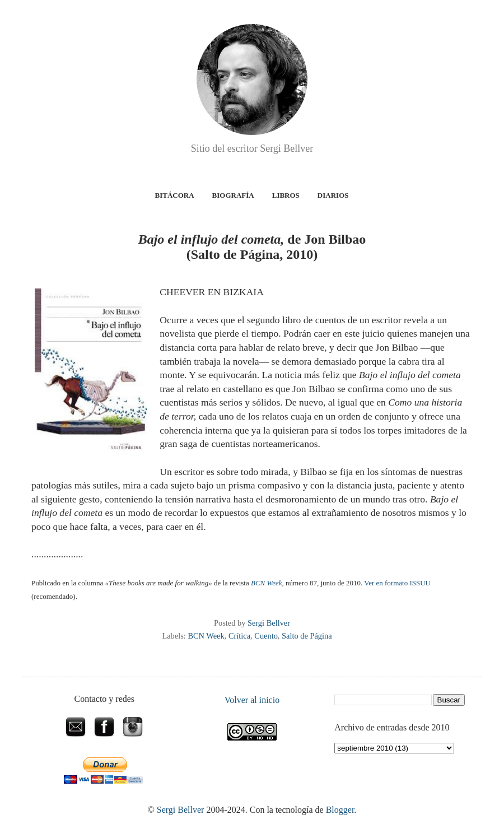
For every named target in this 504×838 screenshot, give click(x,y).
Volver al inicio (252, 700)
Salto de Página (307, 636)
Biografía (233, 195)
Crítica (239, 636)
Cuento (266, 636)
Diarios (333, 195)
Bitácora (175, 195)
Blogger (340, 810)
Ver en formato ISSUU (397, 583)
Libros (286, 195)
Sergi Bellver (181, 810)
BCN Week (206, 636)
